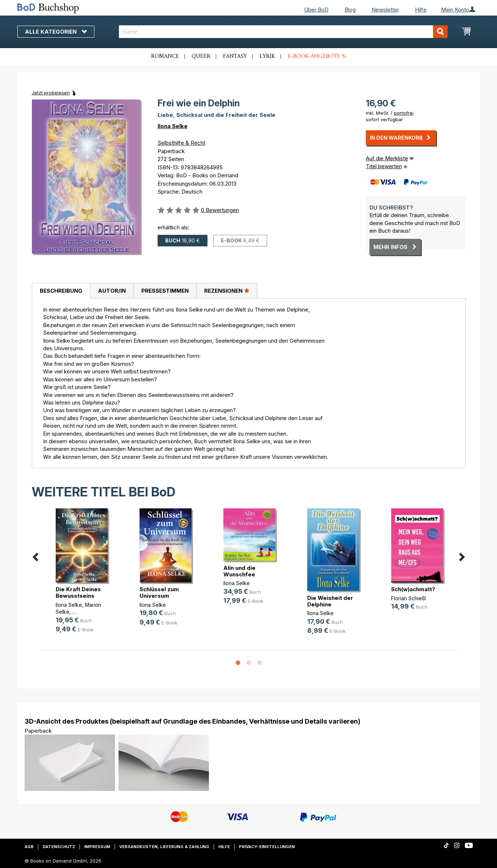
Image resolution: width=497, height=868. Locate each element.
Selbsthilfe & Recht (181, 143)
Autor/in (112, 291)
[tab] (61, 291)
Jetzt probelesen (51, 93)
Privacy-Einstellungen (267, 847)
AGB (29, 847)
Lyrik (267, 56)
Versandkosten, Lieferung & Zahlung (164, 847)
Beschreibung (61, 291)
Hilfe (421, 10)
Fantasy (235, 56)
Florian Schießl (408, 598)
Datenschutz (59, 847)
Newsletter (385, 10)
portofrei (404, 113)
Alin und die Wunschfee (239, 571)
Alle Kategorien (56, 32)
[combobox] (283, 32)
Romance (165, 56)
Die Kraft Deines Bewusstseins (78, 592)
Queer (201, 56)
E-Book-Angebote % (317, 56)
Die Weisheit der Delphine (330, 601)
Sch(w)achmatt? (413, 589)
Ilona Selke (173, 126)
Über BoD (316, 10)
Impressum (97, 847)
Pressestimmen (165, 291)
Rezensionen (227, 291)
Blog (350, 10)
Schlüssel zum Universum (159, 592)
